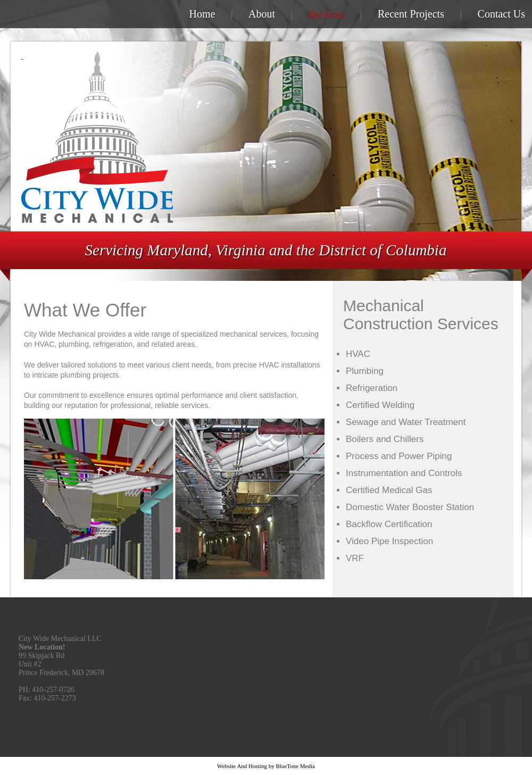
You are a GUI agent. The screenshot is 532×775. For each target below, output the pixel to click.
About (262, 14)
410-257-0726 (53, 690)
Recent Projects (411, 14)
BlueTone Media (295, 766)
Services (327, 14)
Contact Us (501, 14)
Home (202, 14)
